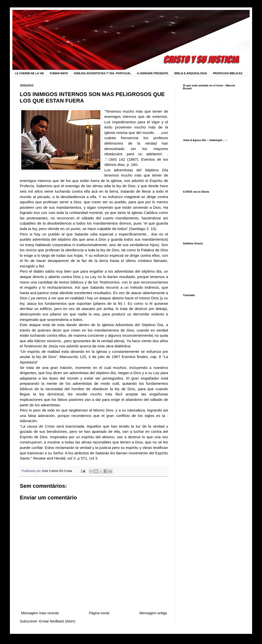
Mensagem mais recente (40, 613)
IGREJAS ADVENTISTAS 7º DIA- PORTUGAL (102, 73)
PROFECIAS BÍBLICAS (228, 73)
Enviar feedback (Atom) (57, 621)
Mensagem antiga (153, 613)
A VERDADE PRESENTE (153, 73)
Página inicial (99, 613)
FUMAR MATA (59, 73)
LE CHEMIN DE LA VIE (30, 73)
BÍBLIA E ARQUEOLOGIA (191, 73)
